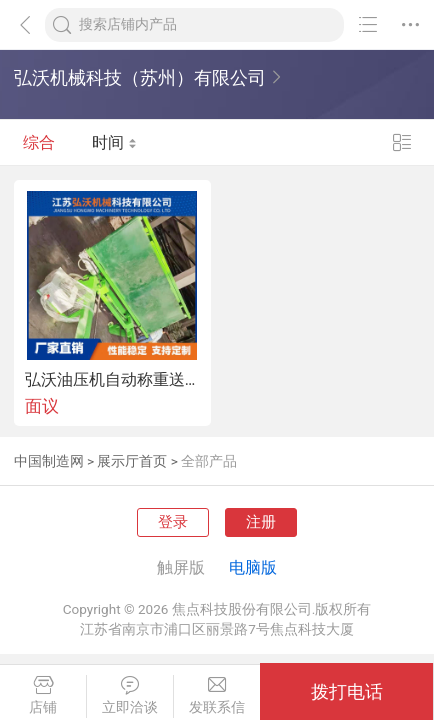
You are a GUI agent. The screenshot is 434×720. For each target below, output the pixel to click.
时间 (114, 142)
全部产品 (209, 461)
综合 (39, 142)
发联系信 (217, 695)
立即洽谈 (130, 695)
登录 (173, 522)
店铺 (43, 695)
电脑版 (253, 567)
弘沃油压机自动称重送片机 (112, 380)
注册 (261, 522)
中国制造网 (49, 461)
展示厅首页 (132, 461)
